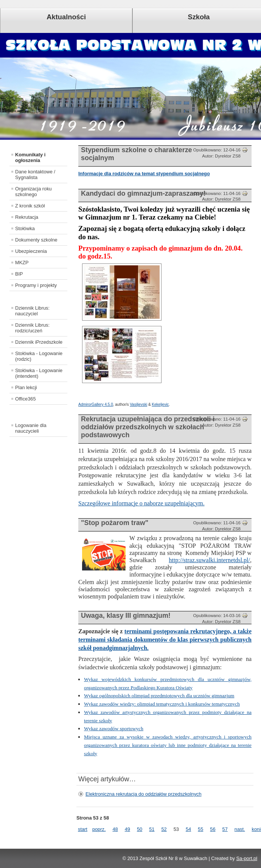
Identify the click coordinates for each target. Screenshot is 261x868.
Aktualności (66, 17)
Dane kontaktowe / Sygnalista (35, 175)
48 (115, 829)
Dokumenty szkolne (36, 240)
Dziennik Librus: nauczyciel (32, 311)
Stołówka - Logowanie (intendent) (39, 373)
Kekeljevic (160, 404)
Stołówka (25, 228)
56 (213, 829)
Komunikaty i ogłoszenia (30, 157)
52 (164, 829)
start (83, 829)
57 (225, 829)
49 (127, 829)
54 (188, 829)
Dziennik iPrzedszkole (39, 342)
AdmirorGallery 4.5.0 (96, 404)
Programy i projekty (36, 285)
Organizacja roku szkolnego (33, 192)
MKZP (22, 263)
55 (200, 829)
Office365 (26, 399)
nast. (240, 829)
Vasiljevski (138, 404)
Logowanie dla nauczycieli (31, 428)
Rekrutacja (27, 217)
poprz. (99, 829)
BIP (19, 274)
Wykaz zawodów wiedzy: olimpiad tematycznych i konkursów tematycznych (162, 704)
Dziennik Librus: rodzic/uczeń (32, 328)
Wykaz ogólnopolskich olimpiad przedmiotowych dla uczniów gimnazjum (159, 696)
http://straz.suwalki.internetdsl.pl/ (209, 560)
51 (152, 829)
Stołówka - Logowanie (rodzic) (39, 356)
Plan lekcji (26, 387)
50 (140, 829)
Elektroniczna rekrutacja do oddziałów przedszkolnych (144, 794)
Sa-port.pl (247, 858)
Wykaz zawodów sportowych (114, 729)
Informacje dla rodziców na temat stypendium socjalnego (144, 174)
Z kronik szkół (30, 206)
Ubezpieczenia (31, 251)
